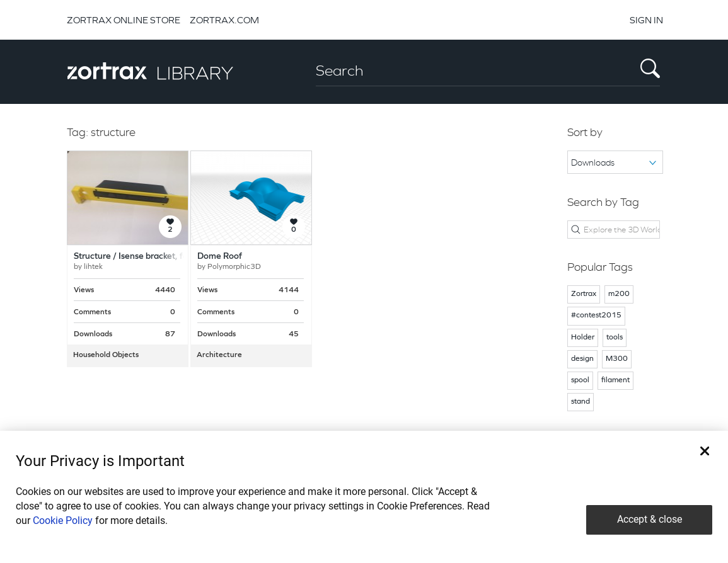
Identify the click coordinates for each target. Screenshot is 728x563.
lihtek (93, 267)
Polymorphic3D (234, 267)
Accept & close (650, 519)
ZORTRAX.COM (224, 20)
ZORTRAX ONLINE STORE (124, 20)
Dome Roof (220, 257)
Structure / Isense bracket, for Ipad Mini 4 (155, 257)
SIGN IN (646, 20)
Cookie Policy (63, 520)
